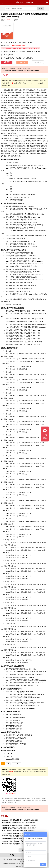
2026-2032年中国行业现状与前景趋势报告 (18, 844)
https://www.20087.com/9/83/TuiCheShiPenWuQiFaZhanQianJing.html (20, 71)
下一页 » (16, 764)
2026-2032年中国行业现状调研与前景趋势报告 (20, 836)
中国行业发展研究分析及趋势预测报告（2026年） (19, 825)
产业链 (16, 715)
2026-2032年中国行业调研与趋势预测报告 (18, 833)
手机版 (19, 2)
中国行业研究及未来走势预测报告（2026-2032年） (20, 828)
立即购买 (7, 62)
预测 (30, 705)
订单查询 (22, 62)
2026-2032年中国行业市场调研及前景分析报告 (20, 820)
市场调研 (8, 136)
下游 (11, 726)
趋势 (6, 151)
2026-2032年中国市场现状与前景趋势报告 (18, 831)
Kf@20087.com (11, 55)
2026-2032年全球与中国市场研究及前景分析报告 (22, 841)
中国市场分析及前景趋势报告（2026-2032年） (20, 839)
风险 (25, 738)
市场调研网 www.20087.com (23, 866)
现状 (2, 146)
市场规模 (21, 311)
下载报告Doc (38, 62)
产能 (22, 209)
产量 (23, 222)
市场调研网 (28, 2)
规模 (42, 138)
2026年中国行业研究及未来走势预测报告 (19, 823)
